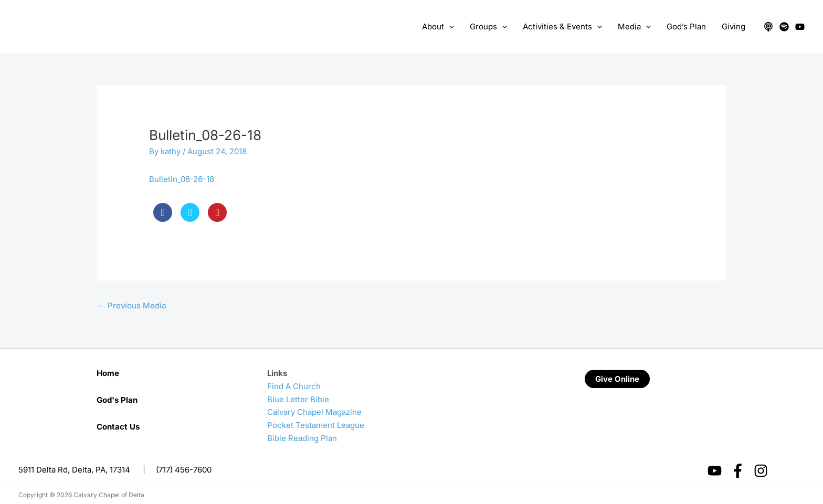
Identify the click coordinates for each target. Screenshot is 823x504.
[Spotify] (784, 27)
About (438, 27)
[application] (449, 27)
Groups (488, 27)
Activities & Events (562, 27)
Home (108, 373)
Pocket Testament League (316, 425)
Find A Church (294, 386)
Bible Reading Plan (302, 438)
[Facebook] (738, 471)
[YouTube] (800, 27)
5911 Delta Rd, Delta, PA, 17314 (74, 470)
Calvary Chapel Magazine (314, 412)
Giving (734, 26)
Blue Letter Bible (298, 399)
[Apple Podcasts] (768, 27)
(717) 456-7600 (184, 470)
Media (634, 27)
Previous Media (132, 305)
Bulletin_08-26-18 (182, 179)
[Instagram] (761, 471)
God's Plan (117, 400)
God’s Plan (686, 26)
